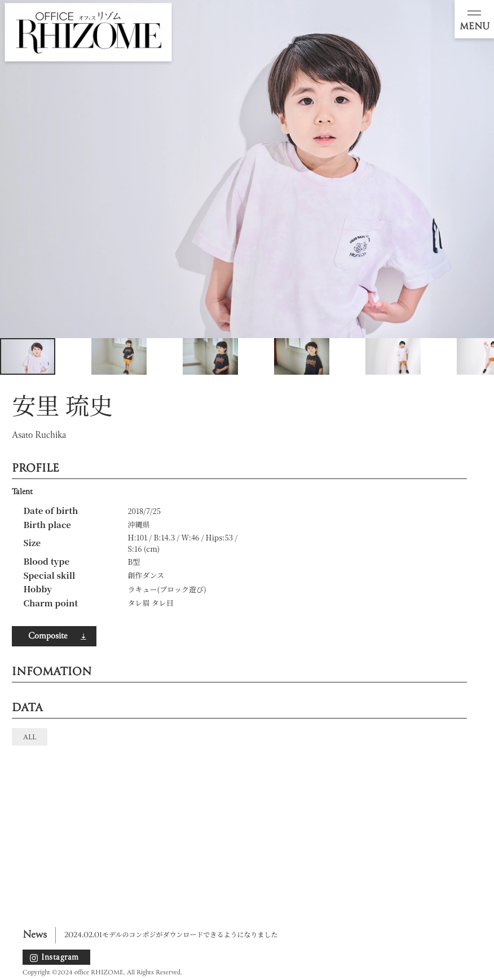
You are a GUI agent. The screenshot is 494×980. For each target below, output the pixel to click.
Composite (48, 636)
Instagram (60, 957)
